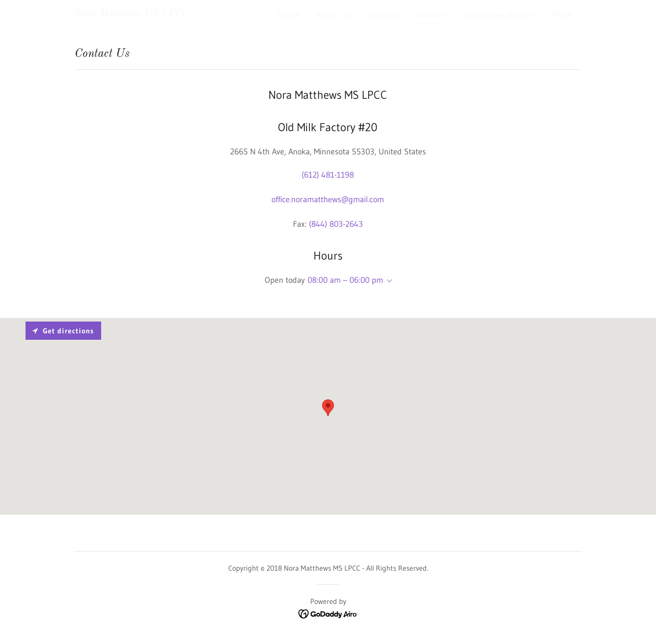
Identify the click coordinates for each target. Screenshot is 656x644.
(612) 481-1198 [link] (328, 175)
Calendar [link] (384, 15)
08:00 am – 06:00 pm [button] (345, 280)
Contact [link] (432, 15)
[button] (567, 15)
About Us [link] (333, 15)
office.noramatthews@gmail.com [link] (328, 199)
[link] (132, 14)
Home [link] (289, 15)
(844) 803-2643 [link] (336, 224)
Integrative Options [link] (500, 15)
